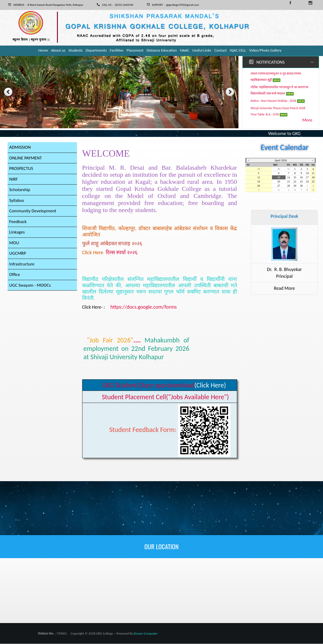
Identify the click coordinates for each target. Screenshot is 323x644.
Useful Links (202, 50)
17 (307, 178)
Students (76, 50)
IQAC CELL (238, 50)
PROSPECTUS (22, 170)
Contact (221, 50)
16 (301, 178)
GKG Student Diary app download (148, 385)
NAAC (185, 50)
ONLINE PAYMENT (26, 159)
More (307, 120)
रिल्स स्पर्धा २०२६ (122, 253)
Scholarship (20, 191)
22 (295, 182)
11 (313, 173)
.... (136, 349)
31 (289, 169)
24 (307, 182)
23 (301, 182)
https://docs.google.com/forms (144, 307)
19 (259, 182)
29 (259, 169)
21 (289, 182)
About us (58, 50)
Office (15, 279)
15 (295, 178)
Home (43, 50)
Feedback (18, 224)
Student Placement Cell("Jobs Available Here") (165, 397)
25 (313, 182)
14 (289, 178)
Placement (135, 50)
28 (289, 186)
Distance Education (162, 50)
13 (279, 178)
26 (259, 186)
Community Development (34, 213)
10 (307, 173)
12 (259, 178)
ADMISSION (20, 148)
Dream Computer (146, 634)
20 (279, 182)
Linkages (17, 235)
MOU (14, 246)
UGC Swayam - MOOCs (31, 290)
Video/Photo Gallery (265, 50)
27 (279, 186)
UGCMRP (18, 257)
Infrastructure (22, 268)
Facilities (117, 50)
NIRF (14, 180)
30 (279, 169)
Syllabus (17, 202)
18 (313, 178)
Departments (96, 50)
